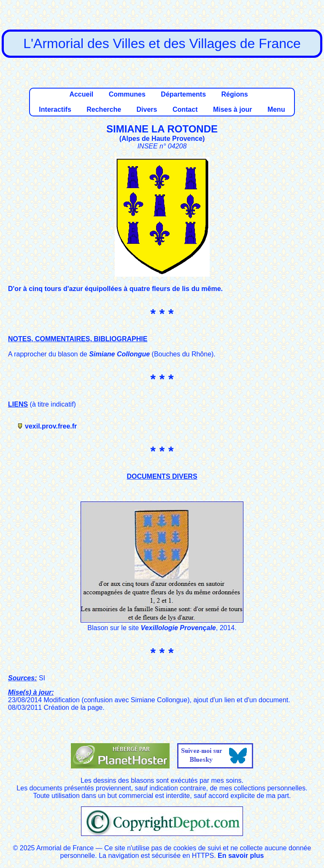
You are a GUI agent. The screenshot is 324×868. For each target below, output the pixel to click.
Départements (183, 94)
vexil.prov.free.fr (51, 426)
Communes (127, 94)
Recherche (104, 109)
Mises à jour (232, 109)
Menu (276, 109)
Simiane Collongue (119, 354)
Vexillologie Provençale (178, 628)
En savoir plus (241, 856)
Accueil (81, 94)
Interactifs (55, 109)
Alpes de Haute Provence (162, 139)
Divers (147, 109)
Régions (234, 94)
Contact (185, 109)
